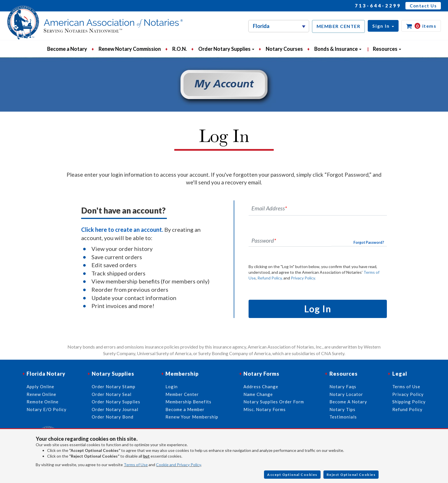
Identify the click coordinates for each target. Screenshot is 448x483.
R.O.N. (180, 49)
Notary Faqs (343, 387)
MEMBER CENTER (339, 26)
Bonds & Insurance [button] (338, 49)
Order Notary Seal (112, 394)
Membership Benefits (188, 402)
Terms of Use (136, 465)
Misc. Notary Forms (265, 409)
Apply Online (40, 387)
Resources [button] (387, 49)
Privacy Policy (408, 394)
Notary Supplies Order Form (274, 402)
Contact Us (423, 6)
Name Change (258, 394)
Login (172, 387)
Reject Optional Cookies (351, 475)
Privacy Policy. (303, 278)
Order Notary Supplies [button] (226, 49)
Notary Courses (284, 49)
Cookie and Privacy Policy (178, 465)
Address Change (261, 387)
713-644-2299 (378, 6)
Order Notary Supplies (116, 402)
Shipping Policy (409, 402)
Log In (318, 309)
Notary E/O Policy (47, 409)
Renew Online (41, 394)
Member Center (182, 394)
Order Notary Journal (115, 409)
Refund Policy (407, 409)
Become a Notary (67, 49)
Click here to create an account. (122, 230)
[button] (383, 26)
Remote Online (43, 402)
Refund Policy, (270, 278)
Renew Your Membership (192, 417)
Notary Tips (342, 409)
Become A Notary (348, 402)
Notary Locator (346, 394)
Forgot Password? (369, 242)
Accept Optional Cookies (292, 475)
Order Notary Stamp (114, 387)
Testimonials (343, 417)
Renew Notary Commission (130, 49)
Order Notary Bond (113, 417)
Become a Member (185, 409)
